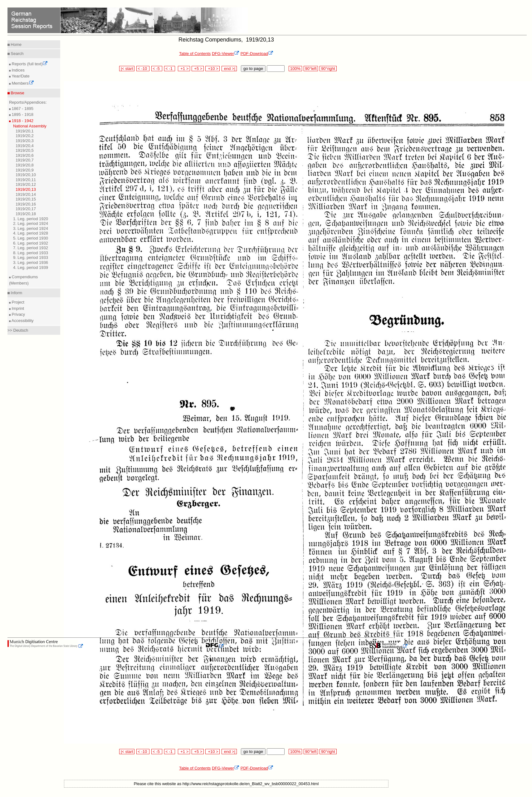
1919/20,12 (26, 184)
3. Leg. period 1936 (31, 262)
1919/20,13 (26, 189)
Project (17, 302)
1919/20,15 (26, 199)
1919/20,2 (25, 136)
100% (295, 69)
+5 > (198, 69)
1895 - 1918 (22, 114)
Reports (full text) (29, 64)
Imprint (17, 308)
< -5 (157, 69)
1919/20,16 (26, 204)
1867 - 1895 (22, 109)
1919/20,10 (26, 175)
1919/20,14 (26, 194)
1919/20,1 (25, 131)
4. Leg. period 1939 (31, 267)
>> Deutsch (18, 330)
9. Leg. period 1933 (31, 257)
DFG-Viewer (226, 54)
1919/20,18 (26, 214)
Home (16, 45)
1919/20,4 (25, 146)
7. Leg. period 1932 (31, 248)
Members (22, 83)
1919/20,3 (25, 141)
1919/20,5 (25, 150)
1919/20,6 (25, 155)
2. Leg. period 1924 (31, 223)
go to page (253, 69)
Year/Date (20, 76)
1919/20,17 (26, 209)
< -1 (170, 69)
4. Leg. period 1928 (31, 233)
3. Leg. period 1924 (31, 228)
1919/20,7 (25, 160)
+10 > (212, 69)
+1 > (184, 69)
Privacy (18, 314)
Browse (17, 93)
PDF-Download (257, 54)
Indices (18, 70)
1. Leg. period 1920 (31, 219)
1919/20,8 (25, 165)
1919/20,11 (26, 180)
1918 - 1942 (22, 121)
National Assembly (30, 126)
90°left (311, 69)
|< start (127, 69)
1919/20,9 (25, 170)
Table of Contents (195, 54)
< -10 (143, 69)
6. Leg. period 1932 (31, 243)
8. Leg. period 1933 (31, 253)
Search (17, 54)
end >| (229, 69)
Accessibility (22, 321)
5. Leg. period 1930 (31, 238)
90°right (328, 69)
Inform (16, 293)
